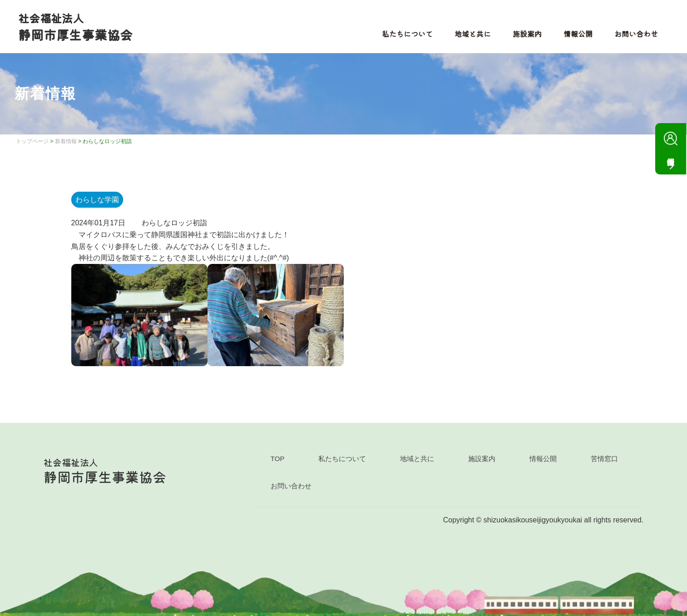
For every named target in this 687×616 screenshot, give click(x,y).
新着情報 (66, 141)
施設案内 (527, 34)
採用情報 (671, 142)
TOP (278, 459)
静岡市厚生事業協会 (75, 27)
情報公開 (578, 34)
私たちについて (407, 34)
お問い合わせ (636, 34)
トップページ (32, 141)
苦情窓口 (604, 459)
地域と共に (473, 34)
